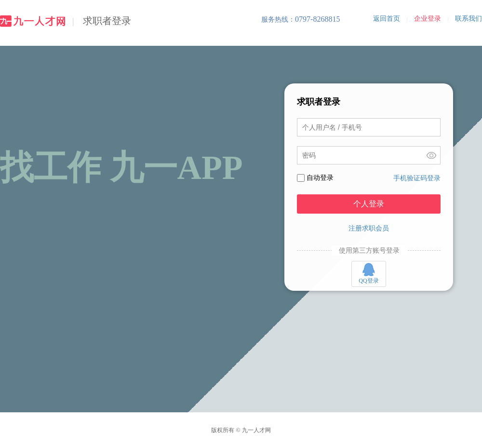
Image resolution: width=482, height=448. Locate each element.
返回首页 (387, 19)
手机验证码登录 (417, 178)
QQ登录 (368, 273)
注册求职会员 (369, 228)
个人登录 (369, 204)
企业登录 (428, 19)
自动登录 (320, 178)
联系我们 (469, 19)
